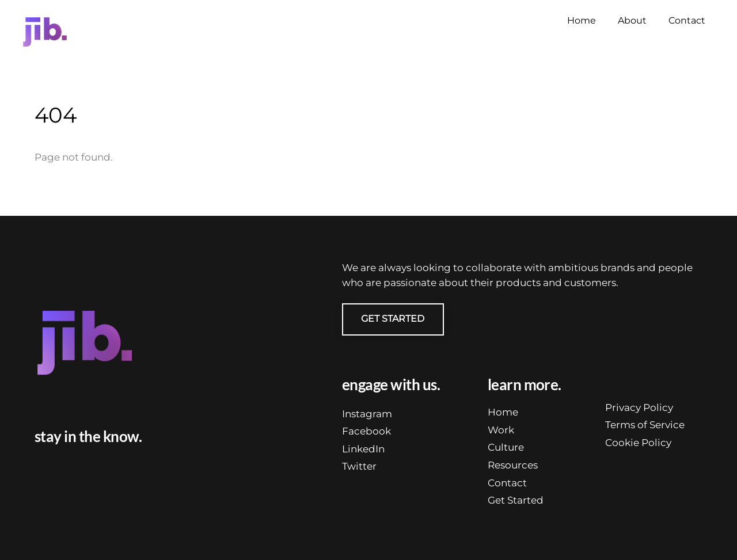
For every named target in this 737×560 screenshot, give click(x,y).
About (632, 20)
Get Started (516, 500)
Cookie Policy (638, 443)
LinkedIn (363, 449)
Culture (506, 447)
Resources (513, 465)
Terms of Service (645, 425)
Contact (687, 20)
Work (501, 430)
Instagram (367, 414)
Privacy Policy (639, 407)
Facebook (366, 431)
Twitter (359, 466)
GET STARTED (393, 318)
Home (582, 20)
